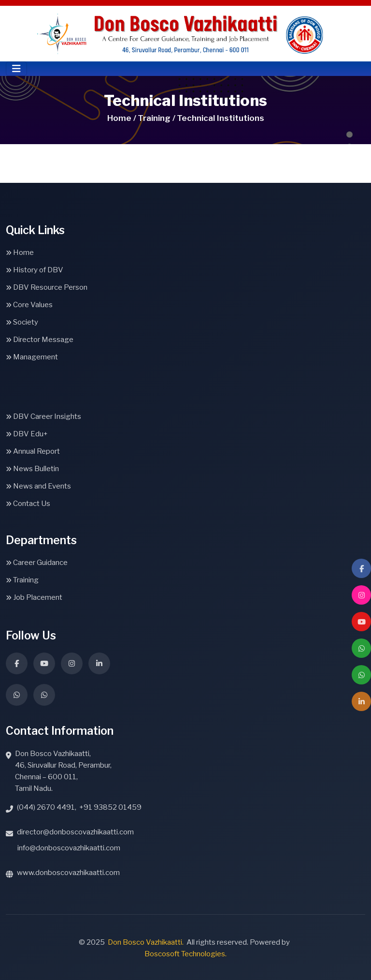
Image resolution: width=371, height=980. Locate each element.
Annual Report (33, 451)
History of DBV (35, 270)
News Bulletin (32, 469)
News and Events (38, 486)
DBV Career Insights (43, 416)
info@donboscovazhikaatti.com (69, 848)
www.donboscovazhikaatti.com (68, 873)
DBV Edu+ (27, 434)
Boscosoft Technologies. (185, 954)
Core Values (29, 305)
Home (20, 252)
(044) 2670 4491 (46, 807)
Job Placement (34, 597)
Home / (122, 118)
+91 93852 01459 (110, 807)
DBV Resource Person (47, 287)
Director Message (40, 340)
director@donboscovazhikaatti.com (75, 832)
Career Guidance (37, 563)
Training (22, 580)
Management (32, 357)
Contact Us (28, 504)
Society (22, 322)
